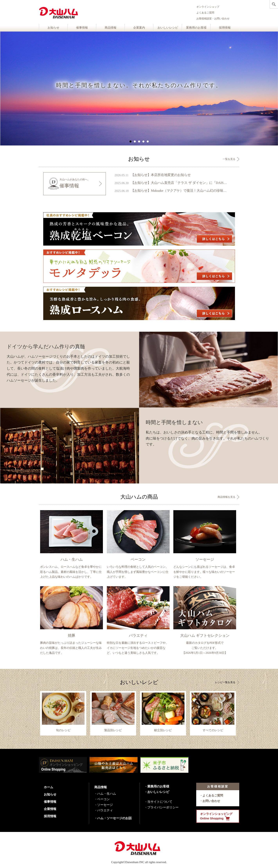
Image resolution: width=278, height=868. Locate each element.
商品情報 (111, 28)
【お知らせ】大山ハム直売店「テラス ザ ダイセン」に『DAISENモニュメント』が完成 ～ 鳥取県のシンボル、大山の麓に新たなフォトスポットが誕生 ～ (179, 183)
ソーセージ (105, 805)
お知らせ (53, 28)
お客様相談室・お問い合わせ (213, 19)
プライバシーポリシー (163, 807)
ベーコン (103, 799)
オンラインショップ (208, 7)
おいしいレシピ (168, 28)
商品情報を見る (226, 497)
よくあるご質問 (205, 13)
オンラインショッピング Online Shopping (216, 816)
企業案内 (139, 28)
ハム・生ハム (107, 794)
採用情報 (225, 28)
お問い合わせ (211, 801)
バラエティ (105, 810)
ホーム (49, 787)
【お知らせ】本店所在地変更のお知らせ (161, 175)
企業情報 (50, 809)
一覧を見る (229, 159)
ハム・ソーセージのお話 (114, 818)
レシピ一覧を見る (225, 682)
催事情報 (82, 28)
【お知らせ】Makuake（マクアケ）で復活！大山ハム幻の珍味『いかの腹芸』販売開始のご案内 (179, 191)
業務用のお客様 (196, 28)
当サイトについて (160, 802)
